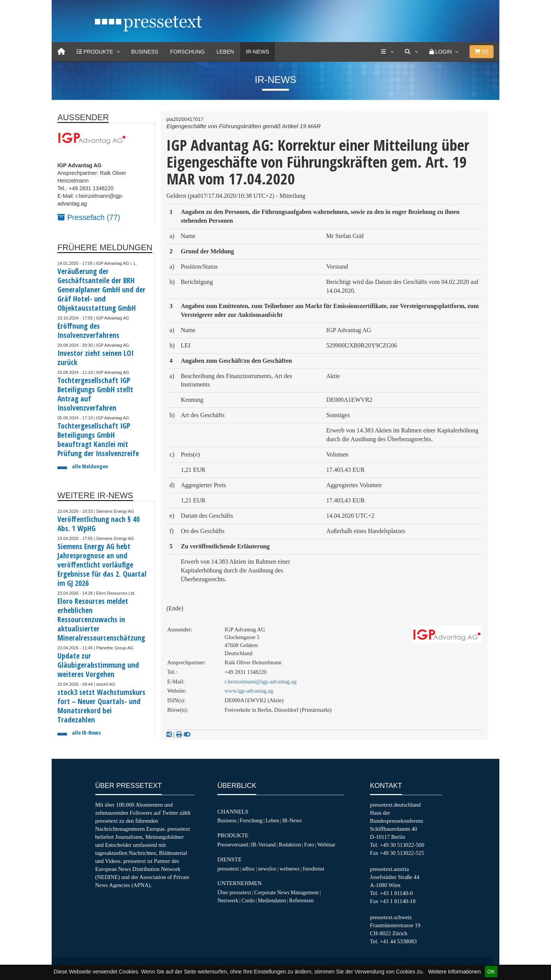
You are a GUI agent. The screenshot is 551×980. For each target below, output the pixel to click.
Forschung (187, 52)
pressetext (228, 869)
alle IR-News (86, 733)
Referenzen (302, 900)
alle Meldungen (90, 466)
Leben (225, 52)
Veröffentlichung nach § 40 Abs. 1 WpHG (99, 524)
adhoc (249, 869)
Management (305, 892)
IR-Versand (263, 845)
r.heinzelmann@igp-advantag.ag (261, 682)
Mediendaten (272, 900)
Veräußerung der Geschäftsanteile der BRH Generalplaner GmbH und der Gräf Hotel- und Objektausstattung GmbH (101, 289)
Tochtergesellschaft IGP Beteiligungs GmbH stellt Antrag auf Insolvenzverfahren (95, 394)
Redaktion (290, 845)
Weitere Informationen (454, 972)
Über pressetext (234, 892)
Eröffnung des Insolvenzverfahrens (88, 330)
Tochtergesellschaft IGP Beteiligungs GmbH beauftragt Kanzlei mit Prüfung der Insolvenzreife (98, 439)
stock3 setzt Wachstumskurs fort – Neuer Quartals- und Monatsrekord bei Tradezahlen (101, 706)
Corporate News (272, 892)
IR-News (258, 52)
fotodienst (313, 869)
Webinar (326, 845)
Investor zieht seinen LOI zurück (95, 358)
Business (145, 52)
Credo (248, 900)
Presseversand (233, 845)
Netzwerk (228, 900)
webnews (290, 869)
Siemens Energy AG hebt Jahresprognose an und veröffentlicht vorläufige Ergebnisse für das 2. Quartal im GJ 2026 (102, 565)
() (482, 52)
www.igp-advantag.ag (249, 691)
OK (491, 972)
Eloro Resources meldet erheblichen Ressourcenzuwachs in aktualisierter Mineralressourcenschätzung (101, 619)
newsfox (267, 869)
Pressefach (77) (89, 217)
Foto (309, 845)
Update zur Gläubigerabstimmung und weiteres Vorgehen (98, 665)
